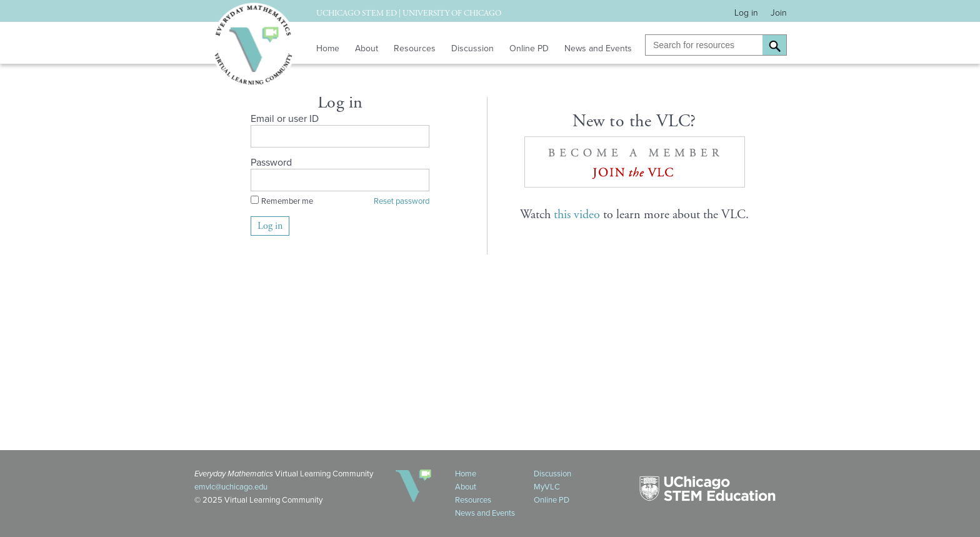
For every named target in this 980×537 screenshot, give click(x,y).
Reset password (402, 201)
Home (328, 48)
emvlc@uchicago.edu (231, 487)
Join (779, 13)
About (367, 48)
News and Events (598, 48)
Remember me (287, 201)
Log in (746, 13)
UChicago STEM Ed (357, 13)
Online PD (529, 48)
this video (577, 215)
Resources (415, 48)
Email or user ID (285, 118)
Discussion (472, 48)
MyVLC (547, 487)
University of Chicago (452, 13)
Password (271, 162)
